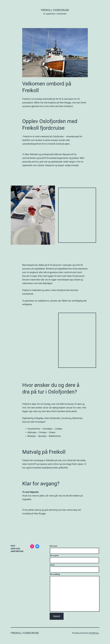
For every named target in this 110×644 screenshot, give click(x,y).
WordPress (94, 633)
